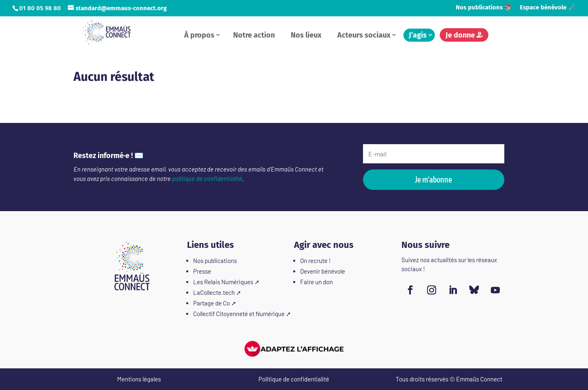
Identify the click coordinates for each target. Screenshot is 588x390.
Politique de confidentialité (294, 379)
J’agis (418, 35)
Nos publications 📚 (484, 8)
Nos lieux (306, 35)
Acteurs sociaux (364, 35)
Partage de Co (212, 303)
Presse (202, 271)
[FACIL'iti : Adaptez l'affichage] (294, 349)
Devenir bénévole (323, 271)
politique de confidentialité (207, 178)
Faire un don (316, 282)
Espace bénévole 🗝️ (548, 8)
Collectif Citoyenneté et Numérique (239, 314)
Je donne (464, 35)
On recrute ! (315, 261)
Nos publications (215, 261)
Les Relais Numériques (223, 282)
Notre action (254, 35)
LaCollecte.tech (214, 292)
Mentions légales (139, 379)
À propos (199, 35)
